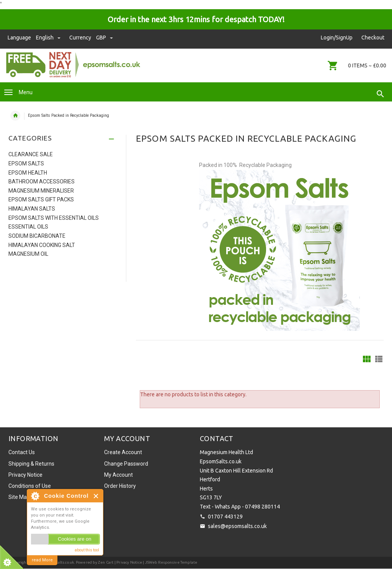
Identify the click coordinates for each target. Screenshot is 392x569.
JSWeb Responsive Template (171, 562)
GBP (105, 38)
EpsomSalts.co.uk (59, 562)
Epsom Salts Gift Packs (41, 199)
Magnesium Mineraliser (41, 191)
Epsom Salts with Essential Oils (54, 218)
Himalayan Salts (32, 209)
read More (42, 560)
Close (96, 496)
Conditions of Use (30, 486)
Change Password (126, 464)
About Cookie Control (35, 496)
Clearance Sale (31, 154)
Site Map (19, 497)
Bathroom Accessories (42, 181)
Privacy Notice (25, 475)
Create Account (123, 452)
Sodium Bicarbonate (37, 236)
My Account (118, 475)
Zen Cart (106, 562)
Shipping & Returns (31, 464)
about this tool (87, 550)
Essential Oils (28, 227)
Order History (120, 486)
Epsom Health (28, 173)
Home (15, 116)
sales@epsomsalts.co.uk (237, 526)
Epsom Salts (26, 164)
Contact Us (22, 452)
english (49, 38)
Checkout (373, 38)
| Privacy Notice (128, 562)
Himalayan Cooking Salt (42, 245)
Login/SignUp (337, 38)
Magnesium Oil (28, 254)
